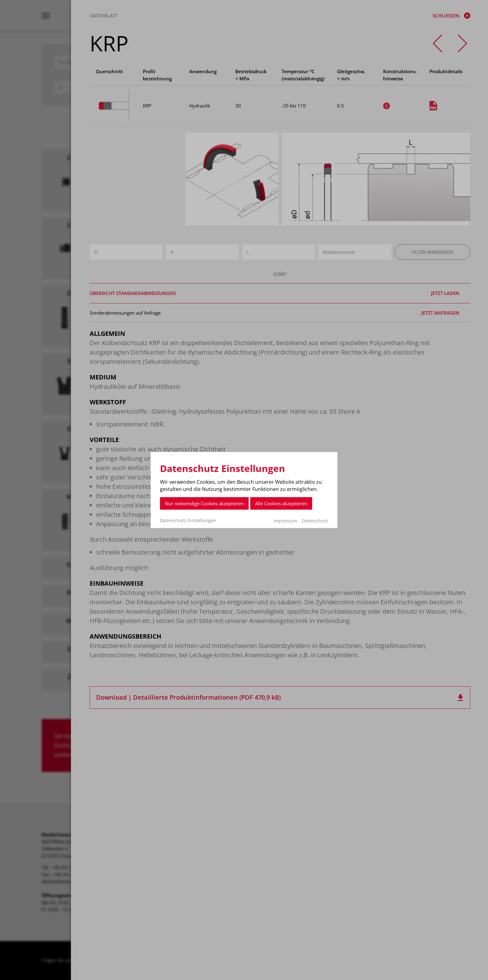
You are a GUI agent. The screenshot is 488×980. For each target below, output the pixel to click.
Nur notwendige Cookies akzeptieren (204, 503)
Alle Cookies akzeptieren (281, 503)
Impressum (285, 521)
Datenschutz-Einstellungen (188, 521)
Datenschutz (315, 521)
